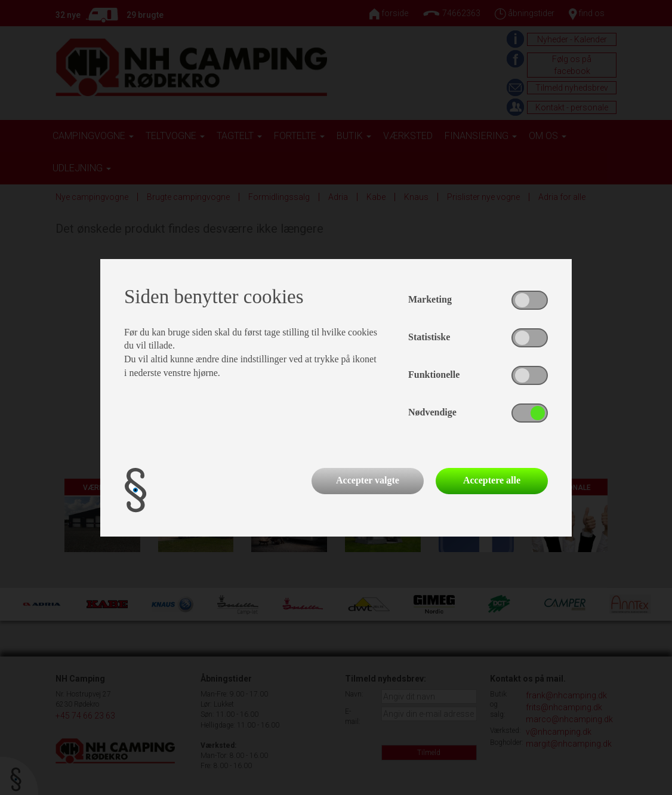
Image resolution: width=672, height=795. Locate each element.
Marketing (430, 299)
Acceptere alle (492, 480)
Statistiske (429, 337)
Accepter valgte (368, 480)
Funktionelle (434, 375)
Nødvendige (432, 412)
